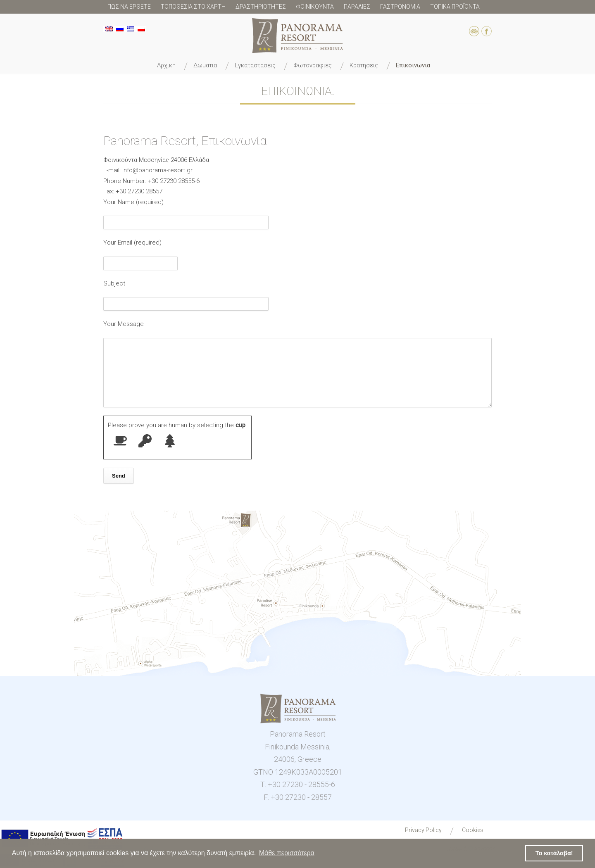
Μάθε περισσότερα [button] (287, 853)
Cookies (473, 830)
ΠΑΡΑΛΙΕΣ (357, 7)
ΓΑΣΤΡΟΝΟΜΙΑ (400, 7)
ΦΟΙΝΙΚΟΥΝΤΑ (315, 7)
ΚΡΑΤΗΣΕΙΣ (364, 65)
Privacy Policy (423, 830)
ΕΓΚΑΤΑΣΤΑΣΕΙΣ (255, 65)
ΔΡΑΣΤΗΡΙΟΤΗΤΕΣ (261, 7)
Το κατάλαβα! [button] (554, 853)
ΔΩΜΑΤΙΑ (205, 65)
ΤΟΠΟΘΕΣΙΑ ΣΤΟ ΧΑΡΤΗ (193, 7)
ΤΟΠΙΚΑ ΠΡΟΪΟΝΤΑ (455, 7)
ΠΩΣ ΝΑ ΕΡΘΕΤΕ (129, 7)
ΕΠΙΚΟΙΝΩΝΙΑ (413, 65)
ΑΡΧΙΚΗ (166, 65)
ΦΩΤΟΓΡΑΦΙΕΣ (313, 65)
